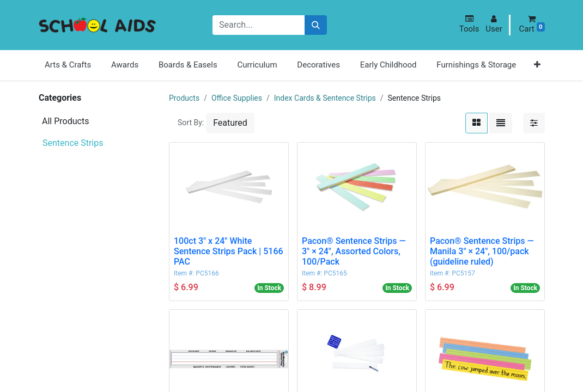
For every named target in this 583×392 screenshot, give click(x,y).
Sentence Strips (73, 143)
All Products (65, 121)
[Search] (316, 25)
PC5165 (335, 273)
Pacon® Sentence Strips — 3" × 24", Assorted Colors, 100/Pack (354, 251)
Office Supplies (237, 98)
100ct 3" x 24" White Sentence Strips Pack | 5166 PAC (229, 251)
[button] (469, 24)
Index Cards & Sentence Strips (325, 98)
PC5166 (207, 273)
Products (184, 98)
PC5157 (463, 273)
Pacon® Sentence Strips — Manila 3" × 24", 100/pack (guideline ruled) (482, 251)
